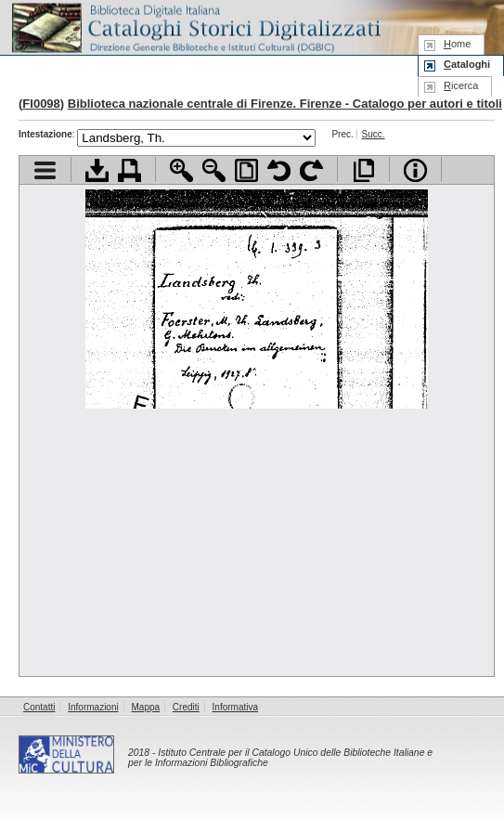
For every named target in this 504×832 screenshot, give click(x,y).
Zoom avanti (181, 170)
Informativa (235, 707)
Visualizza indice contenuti (45, 170)
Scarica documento (97, 170)
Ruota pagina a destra (311, 170)
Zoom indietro (214, 170)
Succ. (374, 134)
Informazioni (93, 707)
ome (457, 44)
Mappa (146, 707)
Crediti (186, 707)
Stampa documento (129, 170)
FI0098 (41, 104)
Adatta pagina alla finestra (246, 170)
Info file (415, 170)
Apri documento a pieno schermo (363, 170)
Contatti (39, 707)
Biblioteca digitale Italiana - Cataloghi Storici (195, 26)
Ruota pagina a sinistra (279, 170)
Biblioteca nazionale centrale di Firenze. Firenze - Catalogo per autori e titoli (285, 104)
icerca (461, 85)
